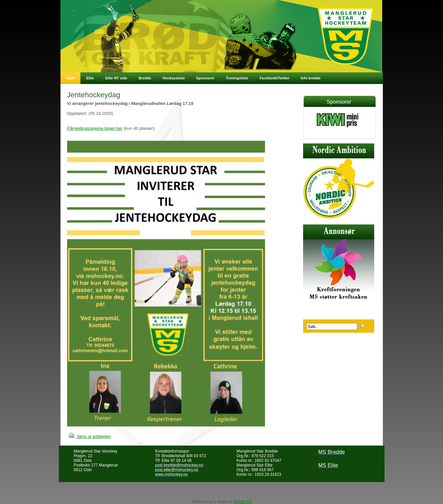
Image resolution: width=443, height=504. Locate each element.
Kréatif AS (242, 502)
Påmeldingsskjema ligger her (95, 128)
